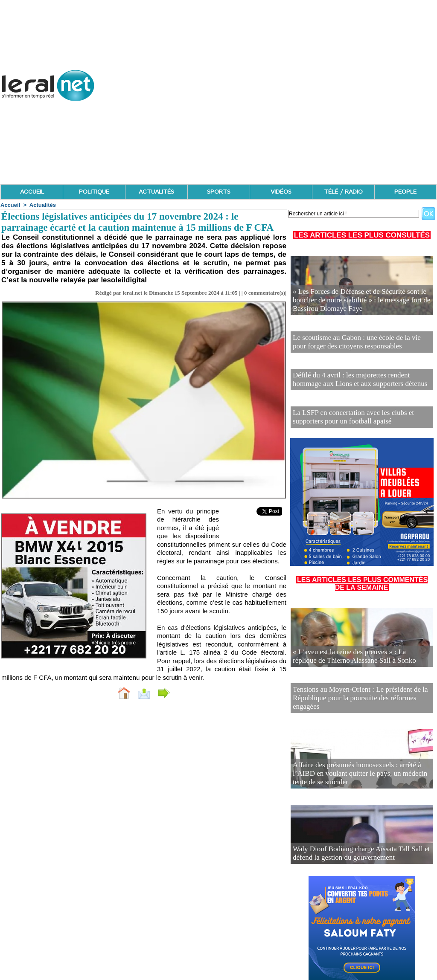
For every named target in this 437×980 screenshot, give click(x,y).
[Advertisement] (281, 124)
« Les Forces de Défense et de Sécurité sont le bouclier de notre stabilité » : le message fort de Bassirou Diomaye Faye (362, 303)
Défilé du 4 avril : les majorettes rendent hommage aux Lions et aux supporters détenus (358, 374)
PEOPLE (405, 192)
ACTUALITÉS (156, 192)
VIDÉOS (281, 192)
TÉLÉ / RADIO (343, 192)
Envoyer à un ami (123, 692)
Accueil (10, 205)
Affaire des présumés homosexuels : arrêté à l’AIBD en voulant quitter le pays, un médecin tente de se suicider (359, 757)
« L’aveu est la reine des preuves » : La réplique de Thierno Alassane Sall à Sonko (353, 648)
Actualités (43, 205)
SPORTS (219, 192)
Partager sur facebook (201, 692)
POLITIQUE (94, 192)
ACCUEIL (32, 192)
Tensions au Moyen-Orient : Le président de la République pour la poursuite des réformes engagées (355, 682)
